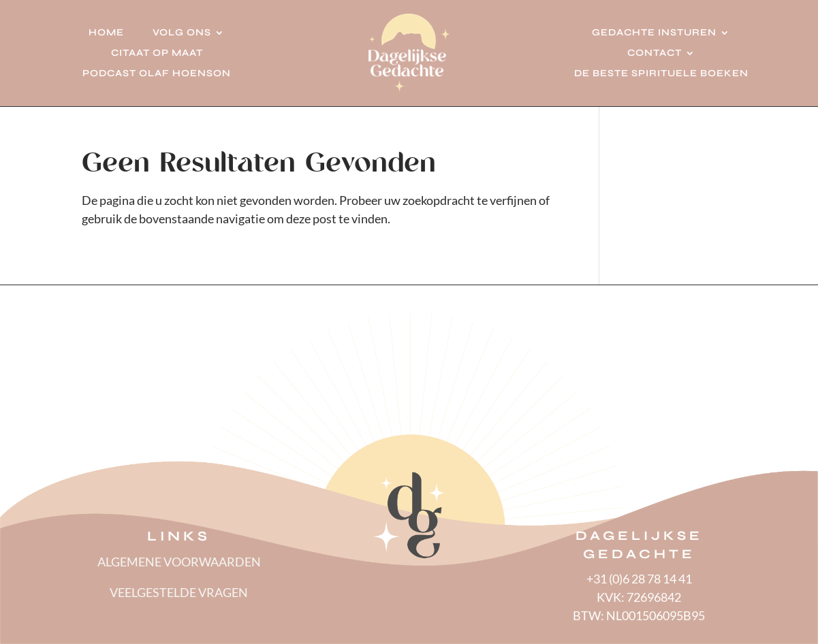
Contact (655, 53)
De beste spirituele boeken (661, 74)
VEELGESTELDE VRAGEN (179, 592)
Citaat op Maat (157, 53)
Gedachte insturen (654, 33)
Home (106, 33)
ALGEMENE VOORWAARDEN (179, 562)
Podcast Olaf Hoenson (157, 74)
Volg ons (182, 33)
